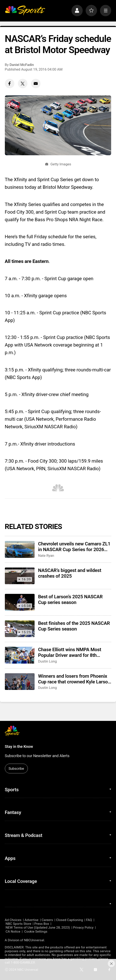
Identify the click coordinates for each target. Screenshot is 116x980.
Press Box (42, 924)
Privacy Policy (83, 928)
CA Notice (13, 932)
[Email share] (36, 84)
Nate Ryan (46, 556)
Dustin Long (48, 661)
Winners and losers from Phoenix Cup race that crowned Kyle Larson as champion (74, 679)
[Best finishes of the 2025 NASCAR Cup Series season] (20, 629)
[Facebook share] (10, 84)
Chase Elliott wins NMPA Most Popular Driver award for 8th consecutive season (70, 652)
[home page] (25, 11)
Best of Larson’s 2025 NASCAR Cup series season (70, 600)
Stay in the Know (19, 746)
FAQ (89, 920)
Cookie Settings (36, 932)
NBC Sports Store (18, 924)
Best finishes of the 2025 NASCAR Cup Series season (74, 626)
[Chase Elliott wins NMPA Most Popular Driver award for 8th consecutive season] (20, 655)
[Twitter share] (23, 84)
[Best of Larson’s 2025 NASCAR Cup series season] (20, 602)
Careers (47, 920)
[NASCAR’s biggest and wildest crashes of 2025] (20, 576)
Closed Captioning (69, 920)
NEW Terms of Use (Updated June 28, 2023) (38, 928)
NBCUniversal (34, 940)
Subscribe (16, 768)
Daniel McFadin (22, 65)
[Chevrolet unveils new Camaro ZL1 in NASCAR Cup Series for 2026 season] (20, 549)
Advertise (31, 920)
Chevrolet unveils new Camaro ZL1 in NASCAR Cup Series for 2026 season (74, 547)
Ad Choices (13, 920)
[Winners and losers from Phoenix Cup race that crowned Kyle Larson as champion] (20, 682)
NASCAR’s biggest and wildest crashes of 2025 (70, 573)
